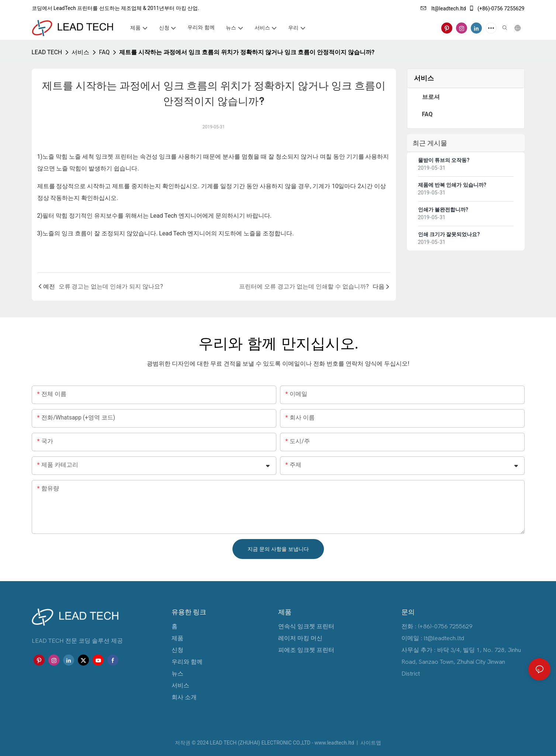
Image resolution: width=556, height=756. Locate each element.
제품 (177, 638)
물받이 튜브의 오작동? (444, 160)
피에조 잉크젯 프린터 (306, 650)
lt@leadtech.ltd (443, 8)
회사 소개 (184, 697)
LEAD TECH (47, 52)
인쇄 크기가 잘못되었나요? (449, 234)
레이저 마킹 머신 (300, 638)
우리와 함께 (187, 662)
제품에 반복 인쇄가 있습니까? (452, 185)
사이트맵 (370, 743)
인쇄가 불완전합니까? (443, 210)
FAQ (104, 52)
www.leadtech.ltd (335, 743)
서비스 (80, 52)
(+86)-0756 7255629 (497, 8)
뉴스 (177, 674)
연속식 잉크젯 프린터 (306, 626)
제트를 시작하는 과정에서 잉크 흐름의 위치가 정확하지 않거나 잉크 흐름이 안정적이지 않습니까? (247, 52)
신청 (177, 650)
